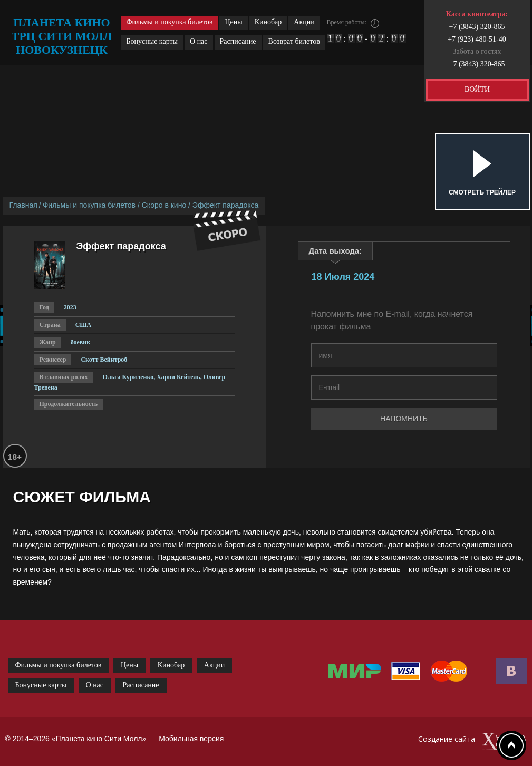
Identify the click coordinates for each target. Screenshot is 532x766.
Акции (304, 22)
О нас (199, 41)
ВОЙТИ (477, 89)
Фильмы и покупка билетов (170, 22)
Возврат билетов (294, 41)
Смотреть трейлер (482, 192)
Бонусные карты (152, 41)
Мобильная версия (191, 739)
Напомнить (404, 419)
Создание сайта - (473, 741)
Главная (23, 205)
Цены (233, 22)
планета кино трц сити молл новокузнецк (62, 36)
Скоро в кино (164, 205)
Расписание (238, 41)
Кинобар (268, 22)
